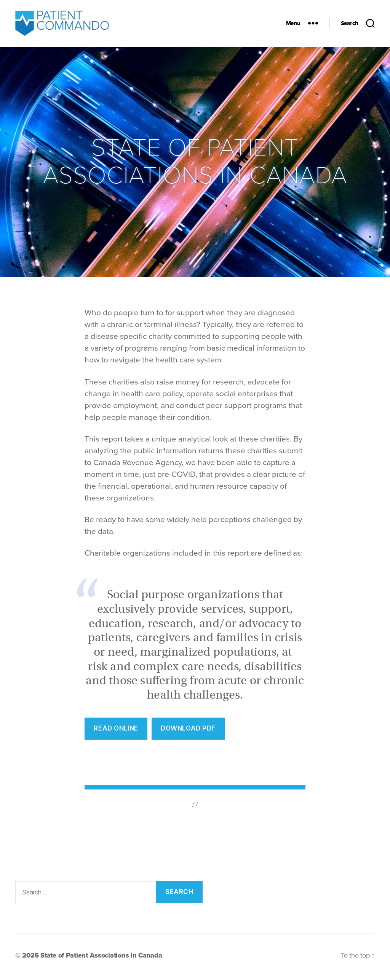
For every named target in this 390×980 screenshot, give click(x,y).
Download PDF (188, 731)
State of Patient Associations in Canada (101, 958)
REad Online (116, 731)
